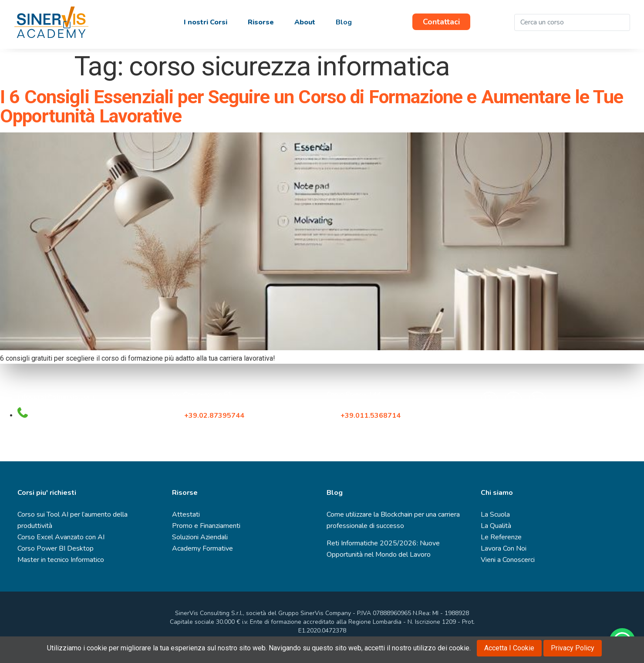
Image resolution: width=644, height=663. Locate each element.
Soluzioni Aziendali (200, 537)
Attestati (186, 514)
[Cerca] (621, 22)
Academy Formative (202, 548)
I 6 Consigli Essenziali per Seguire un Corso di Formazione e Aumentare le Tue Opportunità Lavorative (312, 106)
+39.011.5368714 (372, 416)
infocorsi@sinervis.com (56, 397)
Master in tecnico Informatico (61, 560)
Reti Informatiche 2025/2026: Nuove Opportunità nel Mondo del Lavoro (383, 549)
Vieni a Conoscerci (508, 560)
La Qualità (496, 526)
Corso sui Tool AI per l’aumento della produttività (72, 520)
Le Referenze (501, 537)
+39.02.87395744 (214, 416)
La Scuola (495, 514)
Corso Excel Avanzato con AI (61, 537)
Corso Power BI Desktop (56, 548)
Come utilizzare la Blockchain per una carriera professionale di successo (393, 520)
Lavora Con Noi (504, 548)
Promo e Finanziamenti (206, 526)
